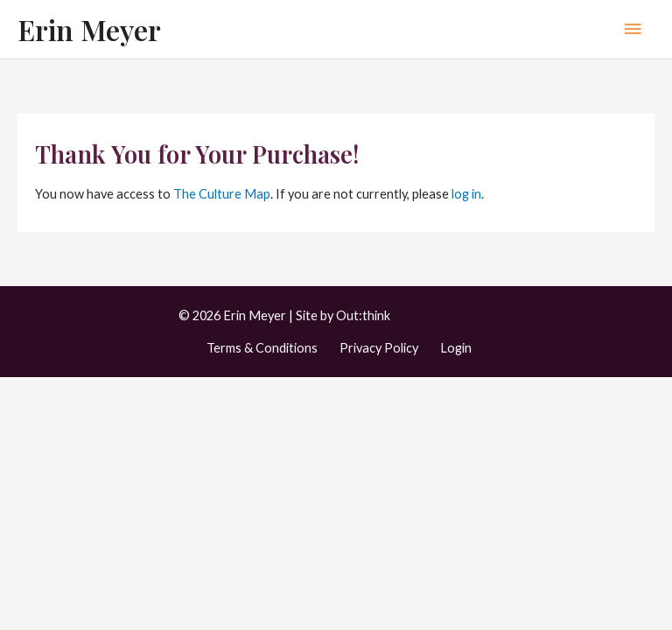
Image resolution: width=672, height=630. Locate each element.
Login (456, 348)
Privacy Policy (379, 348)
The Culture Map (222, 194)
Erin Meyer (89, 29)
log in (466, 194)
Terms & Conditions (262, 348)
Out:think (363, 315)
